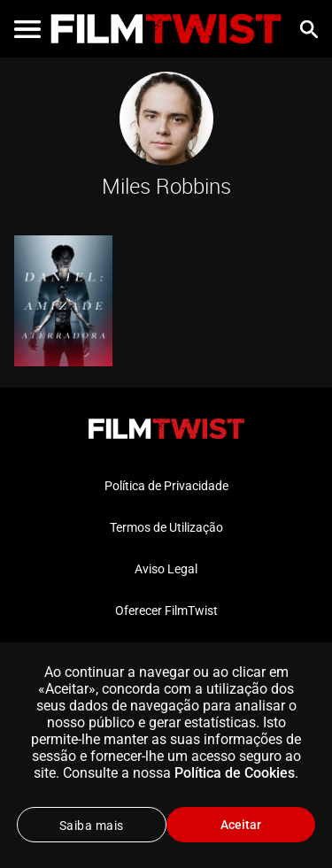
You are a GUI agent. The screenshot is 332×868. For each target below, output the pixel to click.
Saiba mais (92, 826)
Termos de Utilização (166, 527)
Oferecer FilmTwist (166, 611)
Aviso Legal (166, 569)
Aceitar (241, 825)
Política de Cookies (235, 773)
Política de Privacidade (166, 486)
